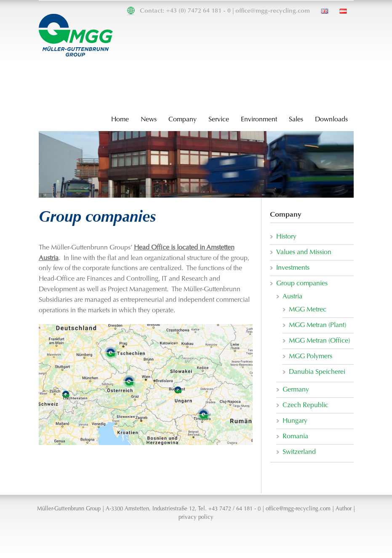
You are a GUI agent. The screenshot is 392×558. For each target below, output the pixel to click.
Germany (296, 390)
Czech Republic (305, 405)
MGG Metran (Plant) (317, 325)
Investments (293, 268)
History (286, 237)
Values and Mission (304, 252)
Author (344, 509)
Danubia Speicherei (317, 372)
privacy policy (196, 518)
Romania (295, 437)
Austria (292, 297)
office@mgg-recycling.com (273, 11)
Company (183, 120)
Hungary (295, 421)
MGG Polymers (311, 357)
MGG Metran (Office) (319, 341)
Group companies (302, 284)
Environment (259, 120)
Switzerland (299, 452)
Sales (296, 120)
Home (120, 120)
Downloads (331, 120)
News (149, 120)
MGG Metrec (308, 310)
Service (219, 120)
